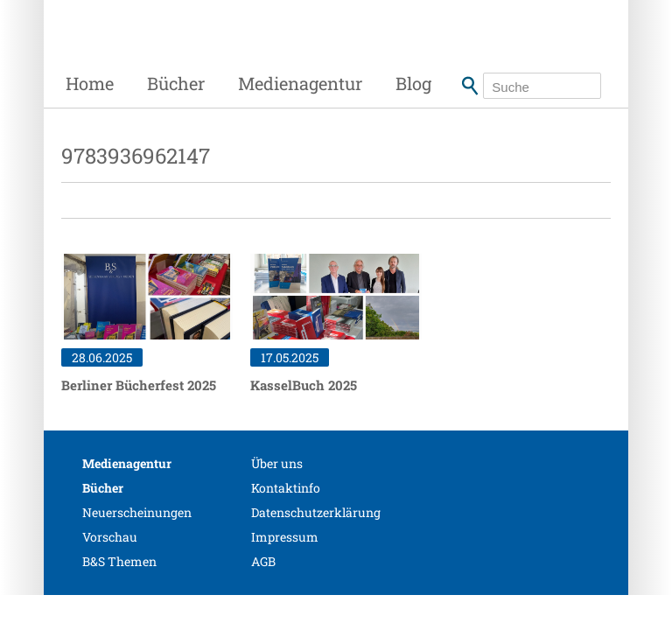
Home (90, 83)
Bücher (176, 83)
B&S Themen (119, 561)
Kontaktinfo (286, 488)
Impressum (285, 537)
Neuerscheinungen (137, 512)
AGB (263, 561)
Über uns (277, 463)
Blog (413, 83)
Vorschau (110, 537)
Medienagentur (300, 83)
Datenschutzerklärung (316, 512)
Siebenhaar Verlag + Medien (192, 48)
